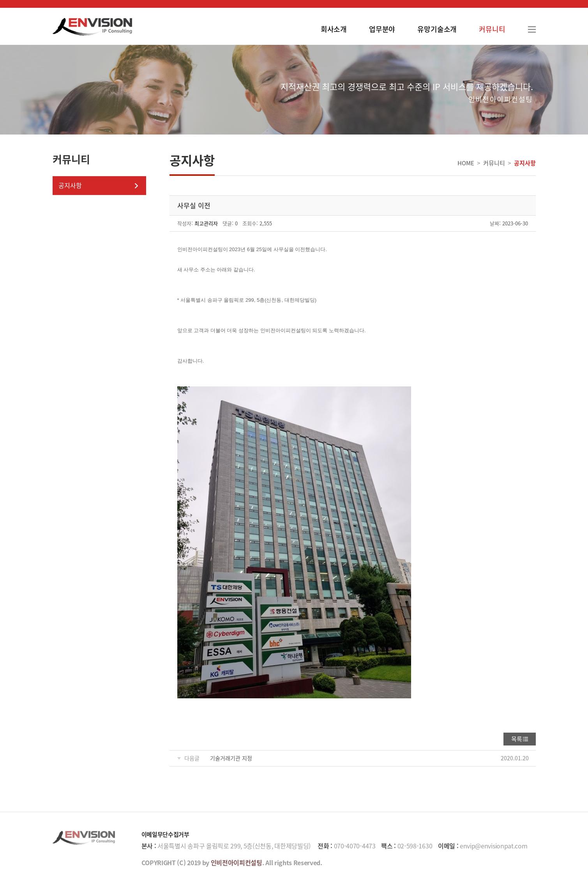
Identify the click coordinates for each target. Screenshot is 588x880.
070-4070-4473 (355, 846)
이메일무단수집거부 (165, 834)
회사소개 (334, 29)
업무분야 (382, 29)
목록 (517, 739)
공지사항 (70, 185)
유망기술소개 (437, 29)
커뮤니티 (492, 29)
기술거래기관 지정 (231, 758)
